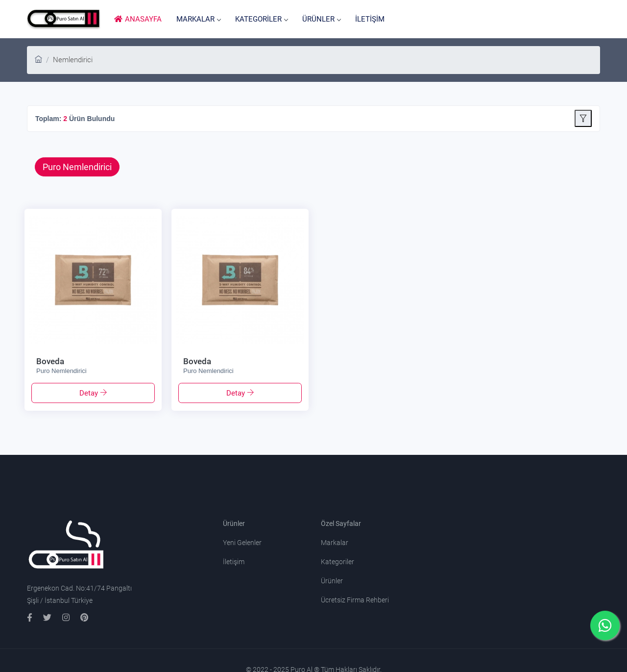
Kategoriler (338, 562)
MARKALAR (198, 19)
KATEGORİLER (261, 19)
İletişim (234, 562)
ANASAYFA (138, 19)
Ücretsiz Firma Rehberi (355, 600)
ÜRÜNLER (321, 19)
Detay (90, 393)
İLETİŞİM (370, 19)
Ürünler (332, 581)
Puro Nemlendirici (77, 167)
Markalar (335, 543)
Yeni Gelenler (242, 543)
